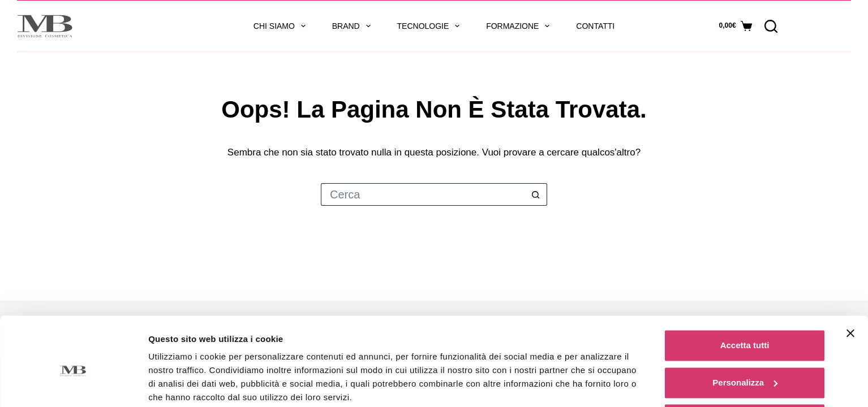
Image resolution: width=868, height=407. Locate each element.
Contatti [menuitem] (595, 26)
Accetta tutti (745, 302)
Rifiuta (745, 376)
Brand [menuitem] (354, 26)
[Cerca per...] (423, 194)
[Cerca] (771, 26)
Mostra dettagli (179, 385)
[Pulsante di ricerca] (536, 194)
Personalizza (745, 338)
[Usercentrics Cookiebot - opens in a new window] (73, 385)
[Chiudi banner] (850, 289)
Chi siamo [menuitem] (282, 26)
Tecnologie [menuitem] (431, 26)
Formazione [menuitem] (520, 26)
